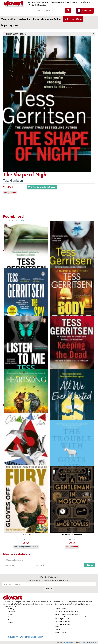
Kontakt (88, 2)
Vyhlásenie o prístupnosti (64, 622)
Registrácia (42, 5)
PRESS (11, 622)
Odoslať (90, 565)
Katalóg (81, 2)
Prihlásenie (33, 5)
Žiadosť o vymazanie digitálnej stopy (68, 614)
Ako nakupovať (61, 609)
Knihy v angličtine (73, 19)
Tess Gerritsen (13, 181)
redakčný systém (70, 642)
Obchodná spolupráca (63, 624)
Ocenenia (11, 612)
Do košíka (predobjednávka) (42, 187)
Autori (10, 617)
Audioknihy (24, 19)
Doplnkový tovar (10, 25)
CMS (83, 642)
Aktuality (74, 2)
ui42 (95, 642)
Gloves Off (26, 535)
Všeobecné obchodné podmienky (39, 2)
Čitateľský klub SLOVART (61, 2)
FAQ (10, 620)
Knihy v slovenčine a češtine (47, 19)
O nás (57, 627)
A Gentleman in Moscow (72, 535)
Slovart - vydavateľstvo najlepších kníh (26, 637)
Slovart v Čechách (62, 632)
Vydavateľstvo (8, 19)
